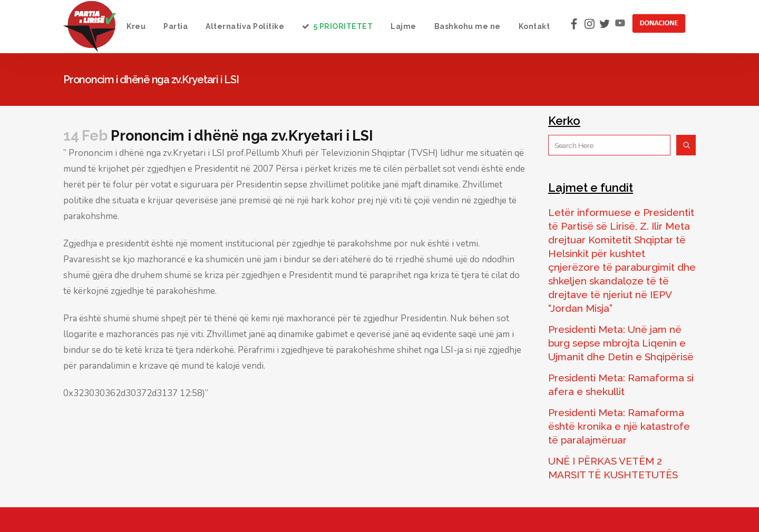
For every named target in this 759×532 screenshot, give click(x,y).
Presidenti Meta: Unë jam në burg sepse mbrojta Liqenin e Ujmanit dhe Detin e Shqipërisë (621, 343)
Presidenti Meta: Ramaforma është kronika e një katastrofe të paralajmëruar (619, 426)
